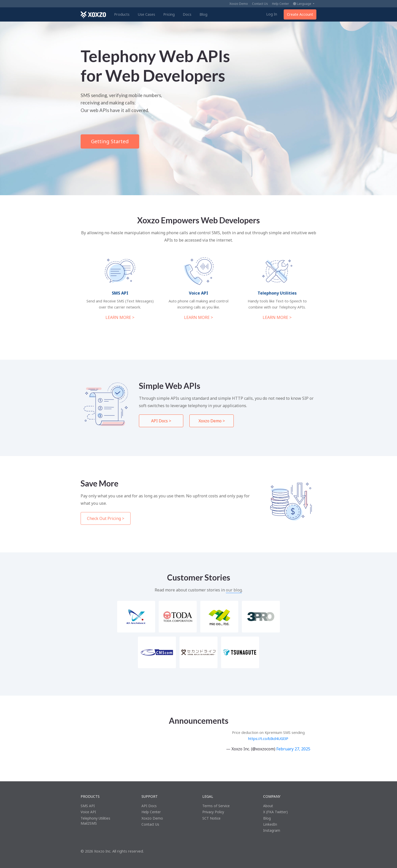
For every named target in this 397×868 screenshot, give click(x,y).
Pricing (169, 14)
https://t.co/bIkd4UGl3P (268, 739)
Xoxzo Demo (239, 4)
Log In (272, 14)
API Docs (149, 806)
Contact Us (260, 4)
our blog (234, 590)
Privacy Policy (213, 812)
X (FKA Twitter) (275, 812)
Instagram (272, 830)
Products (122, 14)
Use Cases (146, 14)
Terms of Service (216, 806)
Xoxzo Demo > (212, 421)
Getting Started (110, 141)
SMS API (88, 806)
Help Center (281, 4)
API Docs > (161, 421)
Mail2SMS (89, 823)
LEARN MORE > (120, 317)
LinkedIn (270, 824)
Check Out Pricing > (106, 518)
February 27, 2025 (293, 749)
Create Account (300, 14)
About (268, 806)
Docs (187, 14)
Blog (203, 14)
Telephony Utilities (95, 818)
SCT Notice (211, 818)
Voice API (88, 812)
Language (303, 4)
